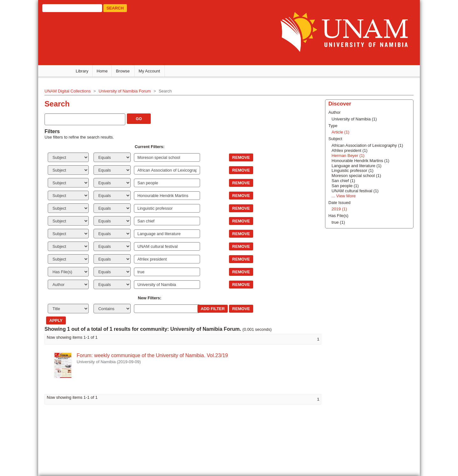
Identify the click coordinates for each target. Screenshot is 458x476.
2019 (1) (339, 209)
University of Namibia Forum (125, 91)
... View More (344, 196)
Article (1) (341, 132)
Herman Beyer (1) (348, 156)
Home (102, 71)
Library (82, 71)
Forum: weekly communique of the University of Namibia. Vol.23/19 (152, 355)
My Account (149, 71)
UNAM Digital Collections (68, 91)
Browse (123, 71)
